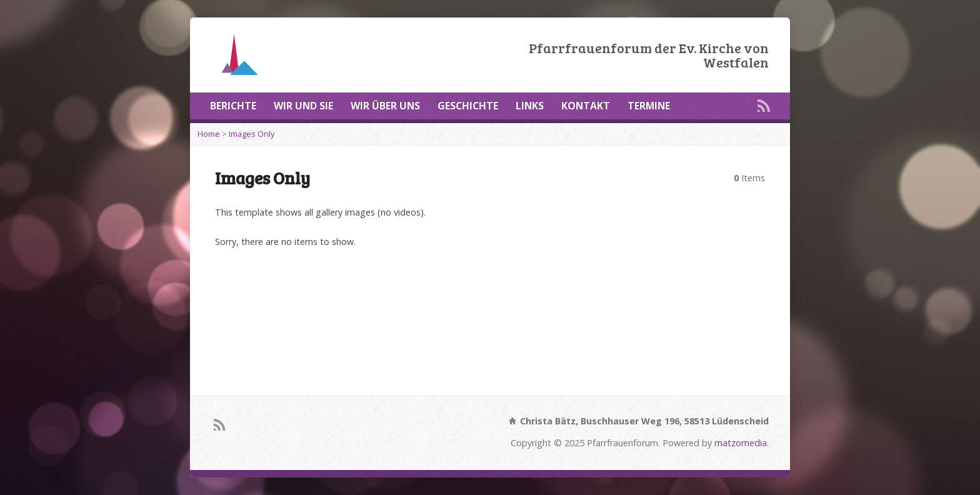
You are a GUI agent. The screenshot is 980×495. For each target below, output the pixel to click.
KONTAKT (586, 106)
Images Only (252, 134)
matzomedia (741, 443)
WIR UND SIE (303, 106)
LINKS (530, 106)
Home (209, 134)
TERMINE (649, 106)
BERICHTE (233, 106)
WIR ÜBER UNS (385, 106)
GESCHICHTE (468, 106)
